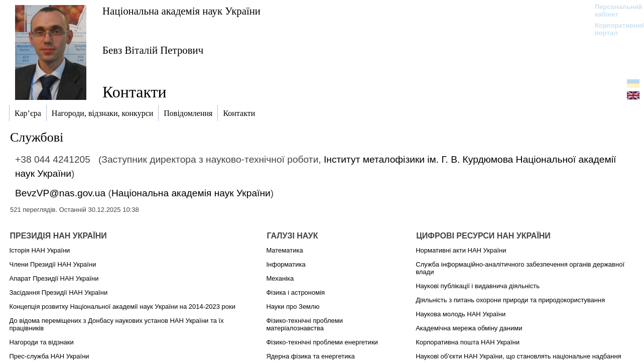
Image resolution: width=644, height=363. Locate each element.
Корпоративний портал (614, 29)
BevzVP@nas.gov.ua (60, 193)
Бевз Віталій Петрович (153, 50)
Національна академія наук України (181, 11)
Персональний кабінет (614, 11)
